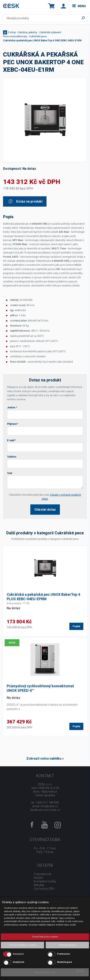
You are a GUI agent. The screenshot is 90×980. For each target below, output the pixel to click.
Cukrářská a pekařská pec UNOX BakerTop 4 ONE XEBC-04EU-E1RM (42, 41)
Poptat (76, 626)
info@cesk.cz (49, 806)
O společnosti (43, 874)
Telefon (12, 457)
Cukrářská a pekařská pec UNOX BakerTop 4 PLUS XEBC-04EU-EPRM (43, 597)
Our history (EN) (44, 889)
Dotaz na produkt (25, 201)
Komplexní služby (45, 881)
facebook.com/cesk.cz (45, 810)
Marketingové (65, 962)
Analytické (19, 962)
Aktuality (39, 885)
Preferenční (64, 954)
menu (79, 6)
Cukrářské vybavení (50, 32)
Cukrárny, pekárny (27, 32)
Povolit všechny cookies (45, 937)
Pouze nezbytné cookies (23, 945)
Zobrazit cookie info (45, 972)
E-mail (11, 440)
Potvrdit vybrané (67, 945)
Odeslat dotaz (45, 510)
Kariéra (38, 878)
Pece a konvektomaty (15, 36)
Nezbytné (18, 954)
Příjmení (13, 424)
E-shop (12, 32)
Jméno (12, 408)
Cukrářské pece (38, 36)
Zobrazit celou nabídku (44, 758)
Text (10, 473)
